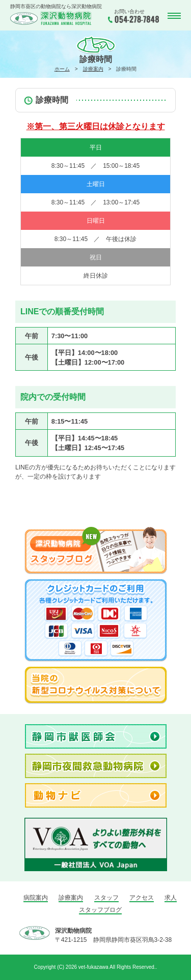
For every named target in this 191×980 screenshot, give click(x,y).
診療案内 (93, 69)
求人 (171, 898)
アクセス (142, 898)
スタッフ (106, 898)
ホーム (62, 69)
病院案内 (36, 898)
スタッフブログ (100, 910)
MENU (173, 16)
